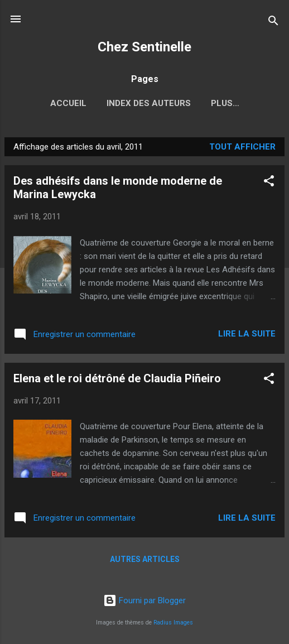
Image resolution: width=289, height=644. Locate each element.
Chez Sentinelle (144, 47)
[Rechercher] (273, 23)
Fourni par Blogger (144, 600)
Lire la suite (247, 334)
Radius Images (173, 623)
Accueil (68, 103)
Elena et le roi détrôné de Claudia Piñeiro (117, 378)
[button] (269, 183)
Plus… (225, 103)
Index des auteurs (149, 103)
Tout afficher (242, 147)
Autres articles (145, 559)
